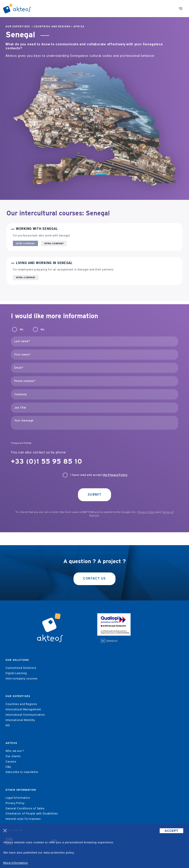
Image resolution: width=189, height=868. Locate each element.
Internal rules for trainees (23, 819)
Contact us (94, 579)
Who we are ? (15, 751)
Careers (11, 762)
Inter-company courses (22, 679)
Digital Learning (16, 673)
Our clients (13, 756)
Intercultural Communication (25, 715)
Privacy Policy (147, 512)
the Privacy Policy (115, 475)
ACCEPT (171, 831)
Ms (43, 330)
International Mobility (20, 720)
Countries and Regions (52, 27)
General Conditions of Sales (25, 808)
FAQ (8, 767)
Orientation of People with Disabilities (32, 814)
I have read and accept (99, 475)
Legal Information (18, 798)
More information (16, 863)
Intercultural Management (23, 709)
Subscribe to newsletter (22, 772)
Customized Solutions (21, 668)
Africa (79, 27)
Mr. (22, 330)
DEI (8, 725)
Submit (95, 495)
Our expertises (18, 27)
